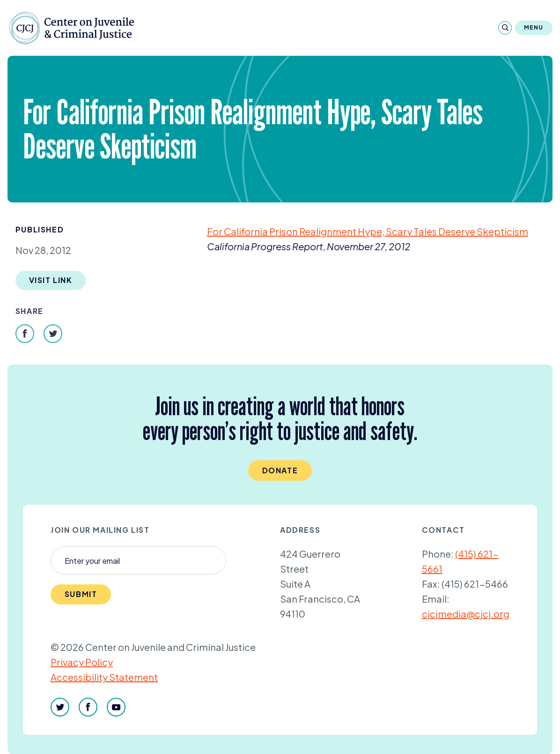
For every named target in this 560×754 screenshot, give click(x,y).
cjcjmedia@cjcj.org (466, 614)
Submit (81, 594)
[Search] (505, 28)
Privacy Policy (82, 662)
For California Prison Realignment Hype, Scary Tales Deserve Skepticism (368, 231)
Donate (280, 470)
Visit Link (51, 280)
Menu (534, 27)
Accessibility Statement (104, 677)
